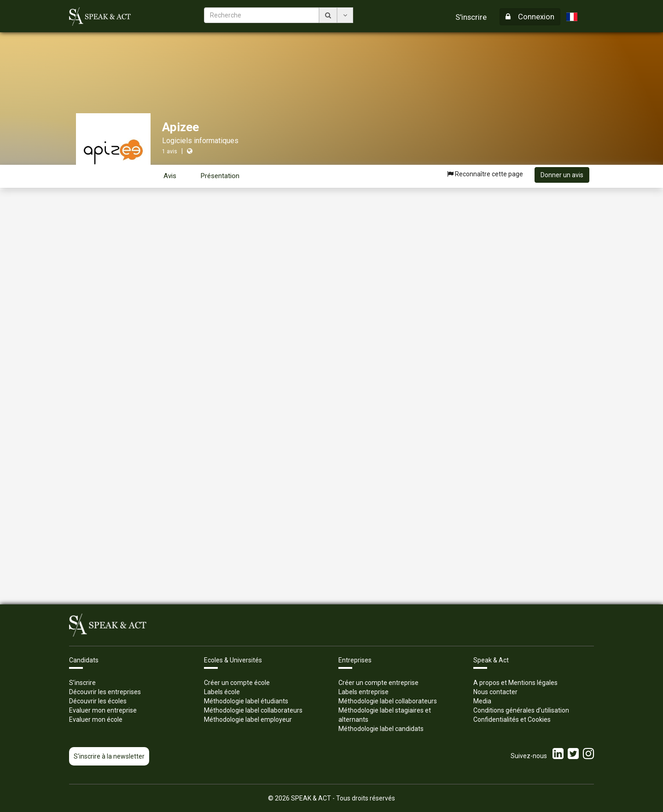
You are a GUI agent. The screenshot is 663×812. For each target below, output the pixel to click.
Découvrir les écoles (98, 701)
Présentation (220, 176)
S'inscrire (471, 17)
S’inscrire (82, 683)
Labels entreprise (363, 692)
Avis (170, 176)
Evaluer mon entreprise (103, 710)
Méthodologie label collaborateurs (253, 710)
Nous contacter (495, 692)
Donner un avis (562, 175)
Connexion (530, 17)
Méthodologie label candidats (381, 729)
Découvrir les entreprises (105, 692)
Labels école (222, 692)
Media (482, 701)
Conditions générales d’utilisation (521, 710)
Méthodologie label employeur (248, 719)
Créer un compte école (237, 683)
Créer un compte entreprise (378, 683)
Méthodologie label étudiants (246, 701)
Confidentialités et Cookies (512, 719)
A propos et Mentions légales (515, 683)
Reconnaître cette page (485, 174)
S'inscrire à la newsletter (109, 756)
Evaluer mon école (96, 719)
